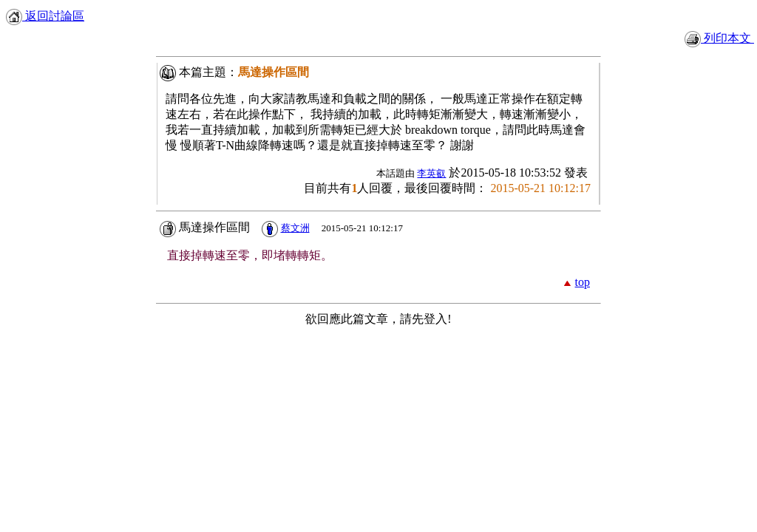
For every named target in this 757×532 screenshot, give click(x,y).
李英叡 (431, 173)
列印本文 (719, 38)
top (583, 282)
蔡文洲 (295, 228)
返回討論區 (45, 16)
